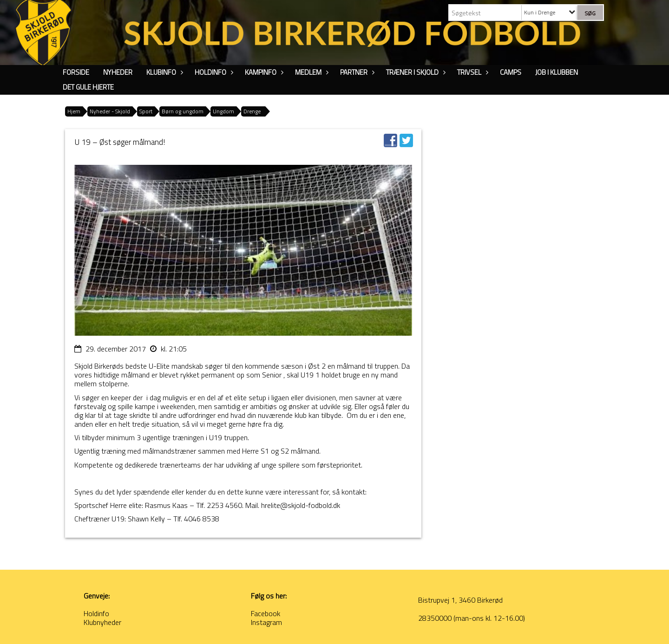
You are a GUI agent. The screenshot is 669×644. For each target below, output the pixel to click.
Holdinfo (213, 72)
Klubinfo (164, 72)
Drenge (252, 111)
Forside (76, 72)
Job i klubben (557, 72)
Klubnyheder (102, 622)
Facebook (266, 613)
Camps (511, 72)
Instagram (266, 622)
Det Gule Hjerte (88, 87)
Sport (146, 111)
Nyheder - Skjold (110, 111)
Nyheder (118, 72)
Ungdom (223, 111)
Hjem (74, 111)
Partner (356, 72)
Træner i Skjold (415, 72)
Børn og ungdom (183, 111)
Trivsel (472, 72)
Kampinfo (263, 72)
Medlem (311, 72)
